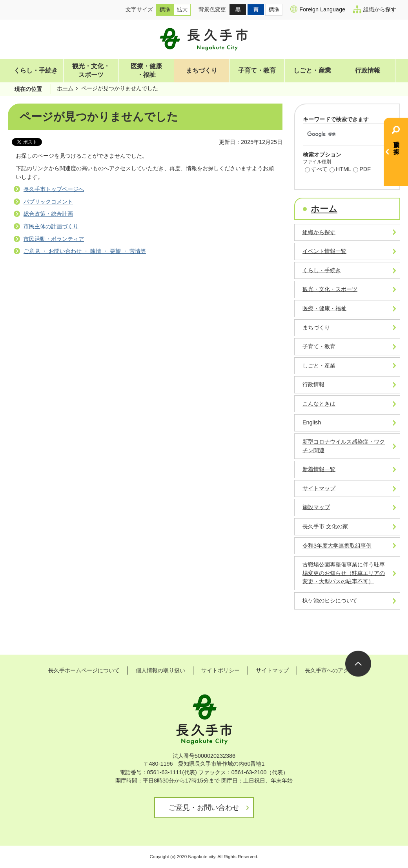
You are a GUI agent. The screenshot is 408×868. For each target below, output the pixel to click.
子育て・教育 (257, 70)
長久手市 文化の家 (325, 526)
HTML (340, 170)
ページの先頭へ (358, 664)
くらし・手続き (36, 70)
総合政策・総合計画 (48, 214)
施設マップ (316, 507)
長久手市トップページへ (54, 189)
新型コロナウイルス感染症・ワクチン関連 (344, 446)
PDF (362, 170)
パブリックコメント (48, 202)
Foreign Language (318, 9)
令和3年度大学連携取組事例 (337, 546)
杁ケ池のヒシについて (330, 601)
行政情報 (368, 70)
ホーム (65, 88)
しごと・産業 (312, 70)
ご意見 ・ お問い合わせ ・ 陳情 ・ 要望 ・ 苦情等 (85, 251)
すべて (316, 170)
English (312, 422)
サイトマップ (319, 488)
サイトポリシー (220, 670)
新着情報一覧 (319, 469)
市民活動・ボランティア (54, 239)
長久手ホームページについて (84, 670)
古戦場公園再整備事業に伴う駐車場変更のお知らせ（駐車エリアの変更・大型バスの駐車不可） (344, 573)
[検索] (339, 135)
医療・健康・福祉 (146, 70)
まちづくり (202, 70)
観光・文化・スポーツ (91, 70)
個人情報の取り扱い (160, 670)
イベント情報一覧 (324, 251)
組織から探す (375, 9)
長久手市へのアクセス (332, 670)
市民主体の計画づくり (51, 226)
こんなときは (319, 404)
